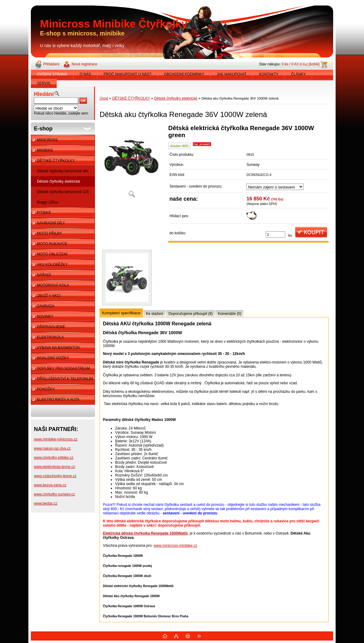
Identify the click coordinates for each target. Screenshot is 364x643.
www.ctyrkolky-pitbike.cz (54, 458)
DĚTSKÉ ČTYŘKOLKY (56, 161)
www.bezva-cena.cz (50, 485)
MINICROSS (47, 140)
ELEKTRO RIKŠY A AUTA (58, 400)
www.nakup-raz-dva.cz (52, 448)
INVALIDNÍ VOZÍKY (53, 358)
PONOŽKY (46, 389)
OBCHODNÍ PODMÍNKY (184, 74)
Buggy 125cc (47, 202)
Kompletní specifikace (121, 313)
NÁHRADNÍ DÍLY (51, 223)
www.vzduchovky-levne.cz (55, 476)
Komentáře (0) (229, 314)
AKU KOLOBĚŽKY (52, 265)
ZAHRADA (46, 306)
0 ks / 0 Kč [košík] (300, 64)
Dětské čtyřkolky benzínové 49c (63, 171)
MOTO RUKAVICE (52, 244)
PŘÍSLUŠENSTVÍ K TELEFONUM (65, 379)
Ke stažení (155, 314)
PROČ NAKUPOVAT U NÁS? (127, 74)
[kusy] (275, 234)
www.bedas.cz (46, 503)
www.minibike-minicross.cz (56, 439)
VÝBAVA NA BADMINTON (58, 348)
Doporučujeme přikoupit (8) (191, 314)
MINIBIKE (45, 150)
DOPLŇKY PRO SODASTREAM (64, 368)
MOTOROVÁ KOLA (53, 285)
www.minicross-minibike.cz (175, 546)
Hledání (44, 94)
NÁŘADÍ (44, 275)
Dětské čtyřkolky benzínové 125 (63, 192)
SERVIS (44, 83)
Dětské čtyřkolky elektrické (58, 181)
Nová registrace (84, 64)
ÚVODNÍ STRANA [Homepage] (52, 74)
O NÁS (85, 74)
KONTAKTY (269, 74)
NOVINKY (45, 316)
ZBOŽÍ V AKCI (49, 296)
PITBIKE (44, 213)
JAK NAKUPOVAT (232, 74)
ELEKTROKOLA (50, 337)
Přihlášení (51, 64)
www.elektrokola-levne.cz (55, 467)
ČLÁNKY (298, 74)
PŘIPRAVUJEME (51, 327)
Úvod (104, 98)
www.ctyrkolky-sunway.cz (54, 494)
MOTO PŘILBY (49, 233)
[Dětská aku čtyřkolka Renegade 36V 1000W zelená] (132, 163)
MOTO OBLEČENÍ (52, 254)
